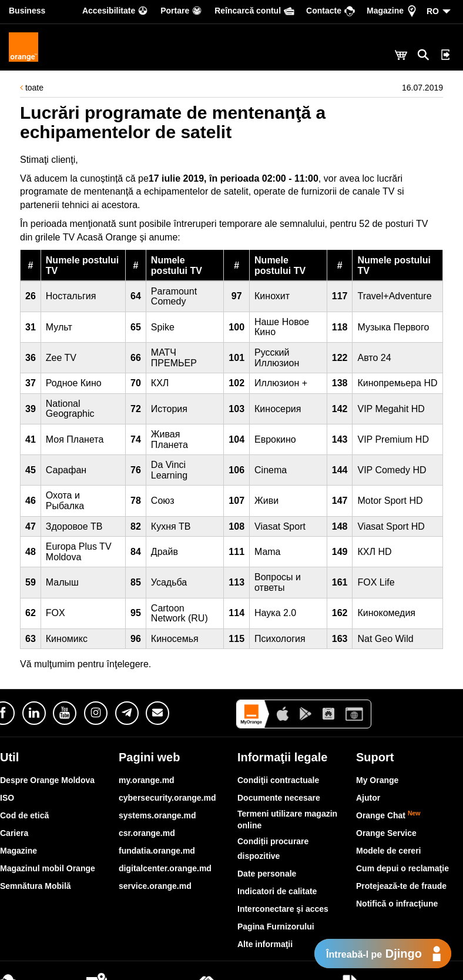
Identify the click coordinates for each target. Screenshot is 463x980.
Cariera (14, 833)
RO (433, 11)
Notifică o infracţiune (397, 904)
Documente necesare (279, 798)
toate (32, 88)
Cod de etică (24, 815)
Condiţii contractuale (278, 780)
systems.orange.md (157, 815)
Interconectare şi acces (283, 909)
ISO (7, 798)
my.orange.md (147, 780)
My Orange (377, 780)
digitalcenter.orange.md (165, 868)
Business (27, 11)
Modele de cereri (389, 851)
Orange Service (386, 833)
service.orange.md (155, 886)
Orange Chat (388, 815)
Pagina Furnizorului (276, 927)
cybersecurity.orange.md (167, 798)
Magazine (19, 851)
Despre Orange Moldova (47, 780)
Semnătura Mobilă (36, 886)
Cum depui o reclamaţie (402, 868)
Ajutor (368, 798)
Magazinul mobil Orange (48, 868)
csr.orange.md (147, 833)
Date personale (267, 874)
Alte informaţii (265, 944)
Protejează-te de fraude (401, 886)
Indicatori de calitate (277, 891)
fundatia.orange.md (157, 851)
